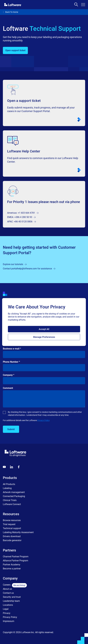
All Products (9, 484)
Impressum (9, 621)
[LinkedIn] (11, 467)
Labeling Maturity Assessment (18, 532)
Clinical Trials (10, 500)
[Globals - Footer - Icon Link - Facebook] (19, 467)
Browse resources (12, 520)
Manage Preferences (44, 337)
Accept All (44, 329)
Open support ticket (15, 50)
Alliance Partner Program (16, 561)
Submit (11, 429)
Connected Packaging (14, 496)
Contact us (8, 593)
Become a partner (12, 569)
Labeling (7, 488)
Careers (7, 585)
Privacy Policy (43, 420)
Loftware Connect (12, 504)
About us (7, 589)
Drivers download (12, 536)
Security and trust (12, 597)
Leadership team (11, 601)
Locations (8, 605)
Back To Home (10, 12)
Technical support (12, 528)
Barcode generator (12, 540)
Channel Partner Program (16, 557)
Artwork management (14, 492)
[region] (44, 322)
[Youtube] (4, 467)
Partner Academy (12, 565)
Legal (6, 609)
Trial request (9, 524)
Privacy (7, 613)
